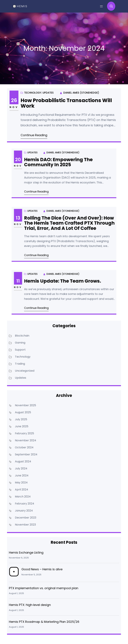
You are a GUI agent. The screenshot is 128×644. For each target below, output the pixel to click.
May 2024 (21, 482)
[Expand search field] (111, 6)
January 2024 (24, 511)
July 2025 (21, 419)
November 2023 (25, 525)
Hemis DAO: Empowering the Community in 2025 (61, 167)
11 (36, 285)
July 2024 (21, 468)
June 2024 (22, 475)
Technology (37, 108)
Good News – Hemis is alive (42, 569)
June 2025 (22, 426)
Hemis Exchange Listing (26, 553)
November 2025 (25, 405)
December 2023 (26, 518)
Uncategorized (25, 371)
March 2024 (23, 497)
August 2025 (23, 412)
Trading (20, 364)
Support (20, 350)
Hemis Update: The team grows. (63, 286)
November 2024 (26, 440)
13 (36, 224)
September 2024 (26, 454)
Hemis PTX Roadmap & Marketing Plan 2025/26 (44, 622)
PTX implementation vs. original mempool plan (44, 588)
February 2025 (24, 433)
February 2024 (25, 504)
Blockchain (22, 336)
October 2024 (24, 447)
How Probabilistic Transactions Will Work (66, 104)
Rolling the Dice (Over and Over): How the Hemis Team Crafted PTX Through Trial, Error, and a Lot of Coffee (67, 228)
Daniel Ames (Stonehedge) (81, 94)
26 (16, 101)
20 (36, 165)
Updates (42, 108)
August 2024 (23, 461)
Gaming (20, 343)
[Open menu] (101, 6)
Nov (16, 108)
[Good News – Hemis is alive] (14, 572)
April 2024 (22, 490)
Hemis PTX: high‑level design (30, 605)
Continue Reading (35, 134)
